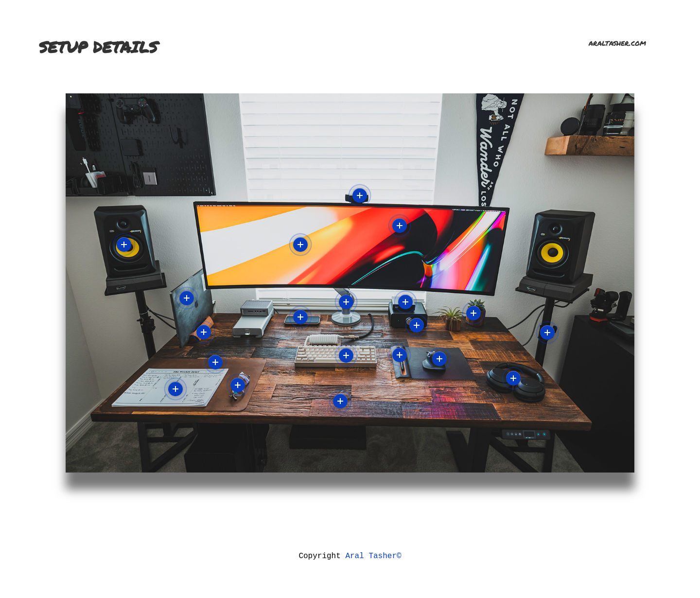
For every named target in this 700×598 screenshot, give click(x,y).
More (124, 245)
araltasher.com (621, 43)
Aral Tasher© (373, 555)
